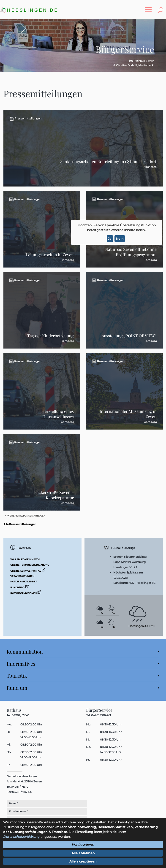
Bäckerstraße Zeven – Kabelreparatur (54, 495)
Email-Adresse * (18, 811)
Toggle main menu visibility (149, 7)
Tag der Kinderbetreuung (50, 336)
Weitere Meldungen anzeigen (26, 516)
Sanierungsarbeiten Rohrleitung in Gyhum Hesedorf (108, 162)
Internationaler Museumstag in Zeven (128, 414)
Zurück (14, 28)
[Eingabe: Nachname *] (59, 803)
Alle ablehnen (83, 853)
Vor (21, 28)
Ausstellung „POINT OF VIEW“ (129, 336)
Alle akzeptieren (83, 861)
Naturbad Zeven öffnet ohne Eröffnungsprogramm (131, 252)
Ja (110, 239)
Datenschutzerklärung (21, 837)
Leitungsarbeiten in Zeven (50, 255)
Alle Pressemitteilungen (20, 524)
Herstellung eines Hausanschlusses (58, 414)
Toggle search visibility (161, 7)
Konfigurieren (83, 844)
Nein (120, 239)
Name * (14, 803)
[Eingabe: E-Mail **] (59, 811)
